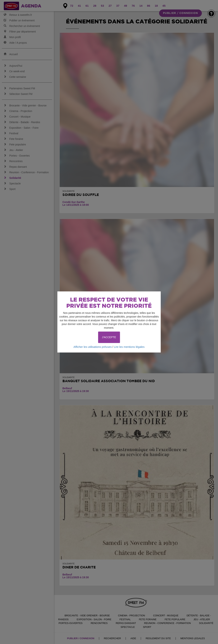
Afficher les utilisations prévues (93, 347)
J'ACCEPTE (109, 337)
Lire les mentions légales (129, 347)
